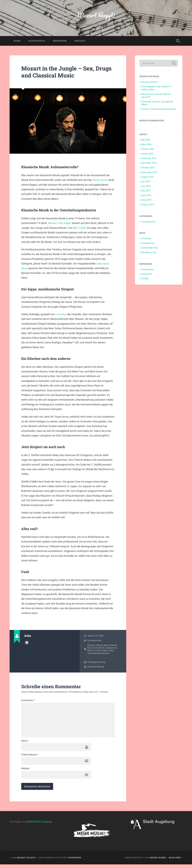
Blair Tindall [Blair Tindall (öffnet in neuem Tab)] (84, 229)
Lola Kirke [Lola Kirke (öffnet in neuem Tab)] (61, 315)
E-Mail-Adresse (30, 758)
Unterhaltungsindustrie (98, 654)
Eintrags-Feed (148, 244)
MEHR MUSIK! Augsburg (40, 825)
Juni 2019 (146, 187)
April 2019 (146, 196)
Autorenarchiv (27, 643)
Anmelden (146, 239)
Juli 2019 (146, 182)
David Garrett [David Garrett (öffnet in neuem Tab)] (101, 181)
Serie (111, 651)
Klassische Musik (96, 649)
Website (25, 772)
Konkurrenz (111, 649)
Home (17, 42)
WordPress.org (149, 253)
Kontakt (80, 42)
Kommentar (28, 701)
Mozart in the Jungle (97, 651)
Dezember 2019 (149, 159)
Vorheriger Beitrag (96, 663)
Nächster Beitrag (96, 668)
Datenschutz (37, 42)
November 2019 (149, 164)
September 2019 (149, 173)
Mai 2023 (146, 141)
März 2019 (146, 201)
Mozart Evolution (150, 83)
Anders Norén (158, 861)
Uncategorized (94, 641)
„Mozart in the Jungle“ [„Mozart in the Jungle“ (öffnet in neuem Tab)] (60, 224)
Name (25, 744)
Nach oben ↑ (176, 861)
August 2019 (147, 178)
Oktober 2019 (148, 168)
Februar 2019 (148, 205)
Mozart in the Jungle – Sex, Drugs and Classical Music (60, 72)
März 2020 (146, 145)
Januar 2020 (147, 155)
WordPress (75, 861)
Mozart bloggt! (96, 15)
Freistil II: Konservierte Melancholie (159, 110)
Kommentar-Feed (150, 249)
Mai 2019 (146, 192)
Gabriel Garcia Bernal (106, 646)
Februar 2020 (148, 150)
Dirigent (91, 646)
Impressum (60, 42)
